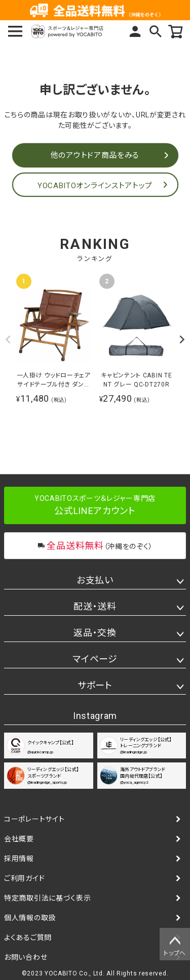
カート (176, 31)
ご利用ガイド (24, 878)
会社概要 (19, 839)
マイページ (135, 31)
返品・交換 (95, 633)
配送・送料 (95, 606)
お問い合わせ (26, 957)
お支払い (95, 580)
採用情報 (19, 859)
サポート (95, 685)
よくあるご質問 (28, 938)
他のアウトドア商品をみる (95, 155)
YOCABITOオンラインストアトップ (95, 186)
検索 (156, 31)
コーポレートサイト (34, 819)
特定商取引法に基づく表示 (47, 898)
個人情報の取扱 (30, 918)
